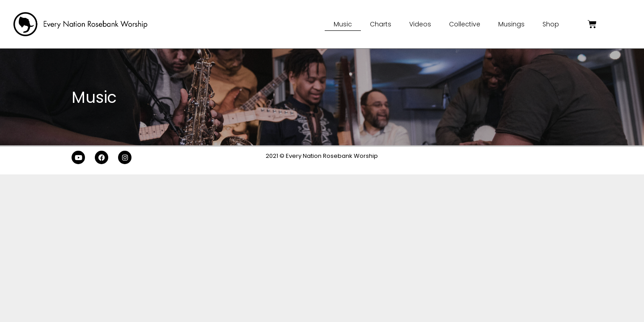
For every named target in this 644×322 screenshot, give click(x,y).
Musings (511, 24)
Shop (551, 24)
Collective (465, 24)
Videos (420, 24)
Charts (381, 24)
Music (343, 24)
